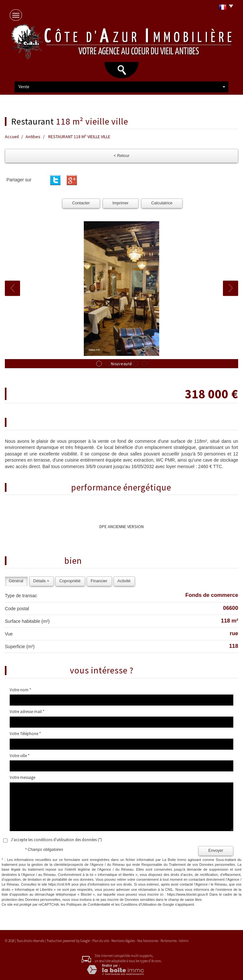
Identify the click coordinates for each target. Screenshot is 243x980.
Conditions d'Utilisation (139, 904)
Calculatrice (162, 203)
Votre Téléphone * (25, 734)
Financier (99, 581)
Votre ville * (20, 756)
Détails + (41, 581)
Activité (124, 581)
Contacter (81, 203)
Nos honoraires (148, 941)
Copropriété (70, 581)
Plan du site (101, 941)
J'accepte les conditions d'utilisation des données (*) (56, 840)
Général (16, 581)
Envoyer (216, 851)
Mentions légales (123, 941)
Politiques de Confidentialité (88, 904)
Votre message (22, 777)
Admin (184, 941)
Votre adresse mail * (27, 712)
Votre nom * (20, 690)
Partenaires (169, 941)
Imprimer (121, 203)
